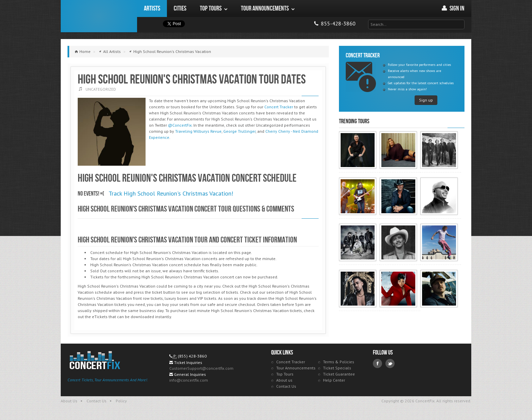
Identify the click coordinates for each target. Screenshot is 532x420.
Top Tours (285, 374)
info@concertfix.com (189, 380)
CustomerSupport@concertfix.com (201, 368)
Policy (121, 401)
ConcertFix (99, 16)
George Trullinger (239, 131)
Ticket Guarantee (339, 374)
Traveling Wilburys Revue (198, 131)
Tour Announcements (296, 368)
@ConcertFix (180, 125)
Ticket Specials (337, 368)
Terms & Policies (339, 362)
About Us (69, 401)
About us (284, 380)
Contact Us (286, 386)
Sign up (426, 100)
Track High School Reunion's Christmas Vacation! (171, 193)
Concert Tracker (279, 107)
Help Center (334, 380)
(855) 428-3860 (192, 356)
